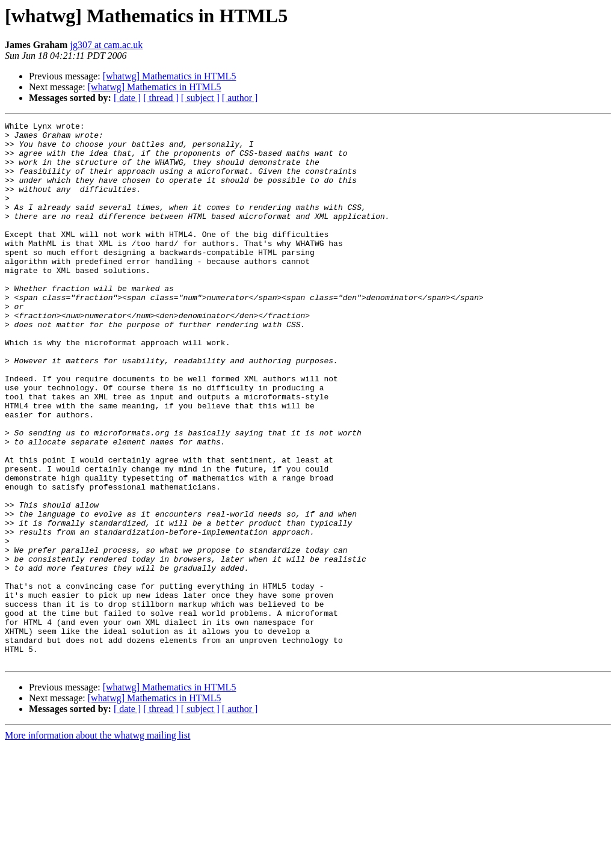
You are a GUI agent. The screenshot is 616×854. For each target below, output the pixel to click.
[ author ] (240, 98)
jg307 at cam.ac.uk (106, 45)
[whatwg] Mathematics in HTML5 (170, 76)
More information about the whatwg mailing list (97, 843)
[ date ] (127, 98)
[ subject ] (200, 98)
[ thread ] (161, 98)
